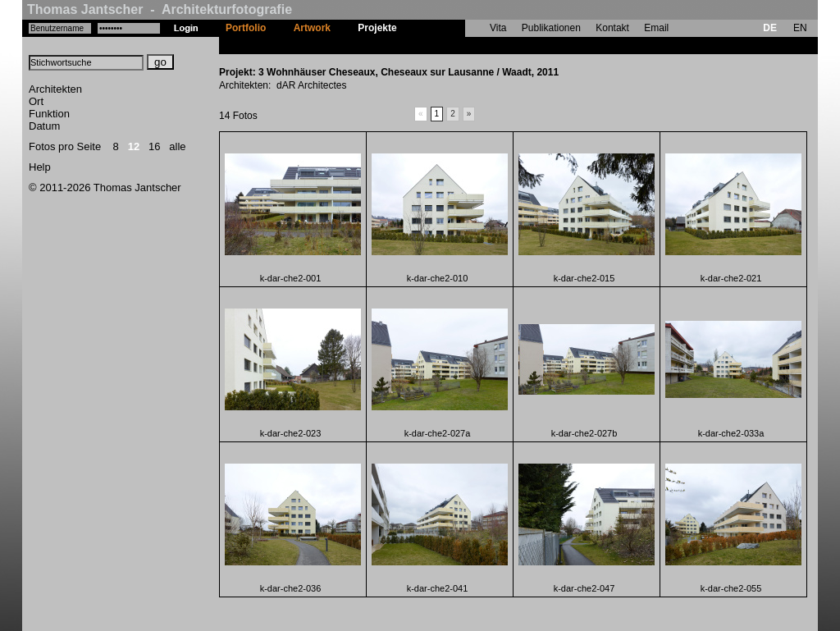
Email (656, 28)
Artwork (312, 28)
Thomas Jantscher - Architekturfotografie (160, 9)
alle (177, 146)
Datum (44, 126)
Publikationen (551, 28)
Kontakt (612, 28)
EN (800, 28)
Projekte (377, 28)
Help (40, 167)
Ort (36, 101)
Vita (498, 28)
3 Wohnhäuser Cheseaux (469, 45)
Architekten (55, 89)
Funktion (49, 114)
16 (154, 146)
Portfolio (246, 28)
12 (134, 146)
